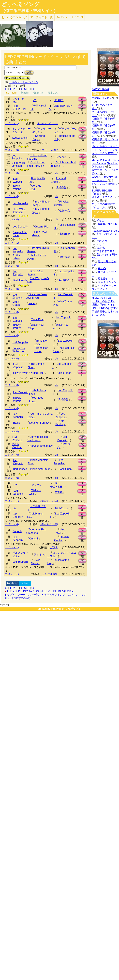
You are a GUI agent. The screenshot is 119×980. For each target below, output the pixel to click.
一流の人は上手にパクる (23, 82)
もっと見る (98, 315)
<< (6, 89)
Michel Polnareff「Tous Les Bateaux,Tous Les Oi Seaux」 (105, 163)
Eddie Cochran (17, 446)
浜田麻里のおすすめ (104, 305)
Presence (60, 157)
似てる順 (11, 93)
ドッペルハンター (47, 123)
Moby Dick (37, 319)
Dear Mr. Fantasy (39, 423)
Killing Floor (38, 373)
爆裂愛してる (106, 279)
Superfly (17, 531)
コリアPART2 (50, 150)
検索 (29, 72)
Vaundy (101, 248)
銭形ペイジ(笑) (49, 501)
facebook (12, 583)
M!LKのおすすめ (101, 298)
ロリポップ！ (73, 609)
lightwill (56, 609)
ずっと (100, 221)
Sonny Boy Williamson (19, 350)
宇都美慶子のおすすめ (105, 312)
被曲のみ (38, 93)
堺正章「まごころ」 (104, 197)
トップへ (10, 595)
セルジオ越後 (50, 574)
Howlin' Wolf (20, 373)
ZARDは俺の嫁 (101, 89)
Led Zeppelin (20, 138)
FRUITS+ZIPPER (107, 224)
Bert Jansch (20, 280)
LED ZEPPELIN (19, 108)
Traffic (16, 423)
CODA (59, 492)
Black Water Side (40, 469)
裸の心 (102, 268)
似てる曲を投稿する (17, 78)
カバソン (62, 17)
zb (56, 173)
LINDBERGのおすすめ (105, 308)
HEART (58, 100)
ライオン (39, 555)
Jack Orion (65, 469)
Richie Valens (17, 187)
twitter (25, 583)
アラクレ (37, 485)
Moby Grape (16, 303)
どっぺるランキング (53, 595)
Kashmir (34, 539)
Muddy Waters (17, 400)
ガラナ (54, 547)
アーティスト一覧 (28, 595)
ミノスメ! (77, 17)
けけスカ (102, 241)
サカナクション (107, 282)
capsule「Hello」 (102, 98)
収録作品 (61, 187)
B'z (15, 485)
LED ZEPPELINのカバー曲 (23, 591)
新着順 (25, 93)
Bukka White (16, 257)
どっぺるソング (20, 4)
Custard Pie (41, 227)
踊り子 (100, 244)
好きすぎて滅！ (106, 251)
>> (33, 89)
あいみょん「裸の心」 (105, 184)
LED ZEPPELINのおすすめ (58, 591)
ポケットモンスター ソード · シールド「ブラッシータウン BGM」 (105, 150)
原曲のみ (53, 93)
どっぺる (14, 17)
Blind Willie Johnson (18, 164)
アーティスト (42, 17)
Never (32, 303)
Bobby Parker (17, 327)
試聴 (82, 99)
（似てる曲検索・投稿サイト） (29, 11)
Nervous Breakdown (41, 446)
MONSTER (62, 508)
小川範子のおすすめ (104, 301)
